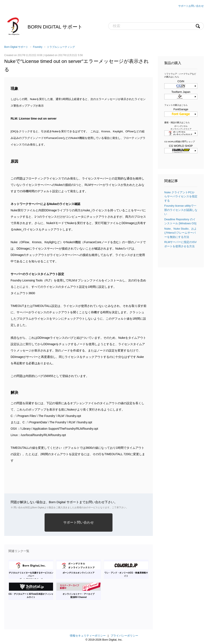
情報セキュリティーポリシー (88, 636)
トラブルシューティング (61, 47)
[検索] (156, 26)
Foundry (38, 47)
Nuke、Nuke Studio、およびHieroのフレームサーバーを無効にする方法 (181, 233)
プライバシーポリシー (124, 636)
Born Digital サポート (55, 27)
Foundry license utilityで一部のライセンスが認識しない (181, 210)
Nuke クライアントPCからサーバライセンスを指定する (181, 196)
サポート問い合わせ (79, 522)
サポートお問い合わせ (191, 6)
